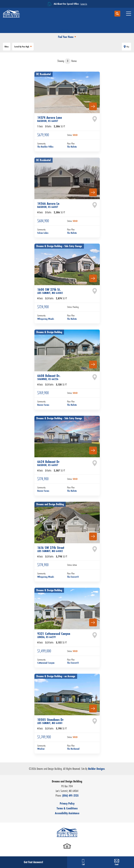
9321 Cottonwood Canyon (54, 635)
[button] (117, 14)
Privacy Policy (67, 803)
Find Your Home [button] (66, 37)
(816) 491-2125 (70, 796)
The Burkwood (73, 749)
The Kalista (72, 147)
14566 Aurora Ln (48, 205)
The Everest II (73, 577)
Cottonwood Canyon (46, 663)
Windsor (41, 749)
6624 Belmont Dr (48, 463)
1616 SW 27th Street (51, 549)
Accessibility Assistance (67, 813)
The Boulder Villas (45, 147)
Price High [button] (22, 47)
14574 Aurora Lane (50, 119)
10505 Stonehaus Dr (50, 721)
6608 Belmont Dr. (49, 377)
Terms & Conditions (67, 808)
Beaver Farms (43, 405)
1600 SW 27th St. (50, 291)
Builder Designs (96, 769)
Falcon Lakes (43, 233)
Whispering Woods (46, 319)
